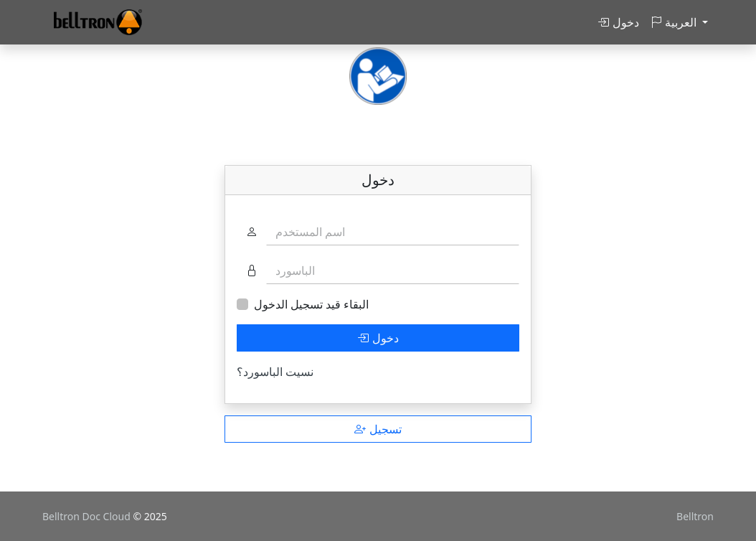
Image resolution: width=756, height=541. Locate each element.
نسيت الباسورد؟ (275, 372)
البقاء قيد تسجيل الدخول (311, 304)
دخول (618, 22)
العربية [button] (675, 22)
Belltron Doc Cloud (88, 516)
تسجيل (378, 429)
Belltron (695, 516)
